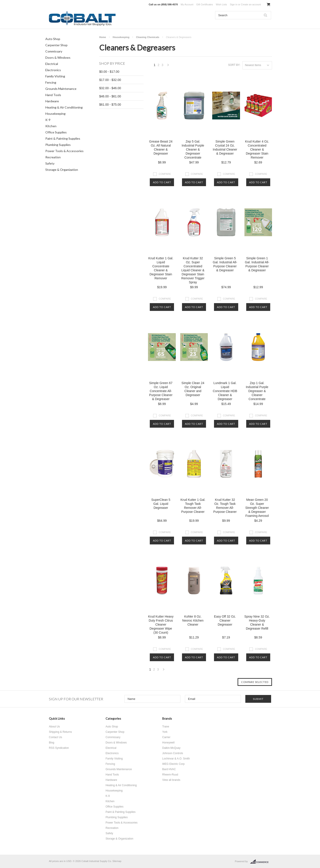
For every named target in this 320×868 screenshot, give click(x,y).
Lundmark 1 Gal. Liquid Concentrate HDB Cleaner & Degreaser (225, 391)
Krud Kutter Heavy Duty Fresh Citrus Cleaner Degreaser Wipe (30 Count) (161, 624)
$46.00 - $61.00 (110, 96)
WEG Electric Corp (173, 764)
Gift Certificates (205, 4)
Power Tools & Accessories (64, 151)
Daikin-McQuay (171, 748)
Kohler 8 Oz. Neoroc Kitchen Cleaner (193, 620)
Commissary (54, 51)
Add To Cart (162, 182)
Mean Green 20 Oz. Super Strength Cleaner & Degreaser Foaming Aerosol (257, 508)
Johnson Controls (173, 753)
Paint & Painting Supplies (63, 138)
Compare (165, 174)
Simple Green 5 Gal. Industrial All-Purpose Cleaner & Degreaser (225, 264)
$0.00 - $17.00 (109, 72)
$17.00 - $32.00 (110, 80)
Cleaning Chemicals (148, 37)
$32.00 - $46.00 (110, 88)
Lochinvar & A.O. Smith (176, 759)
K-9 (48, 120)
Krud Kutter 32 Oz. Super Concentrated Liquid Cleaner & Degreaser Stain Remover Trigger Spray (193, 270)
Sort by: (234, 65)
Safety (50, 163)
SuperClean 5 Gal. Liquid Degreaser (161, 504)
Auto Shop (53, 39)
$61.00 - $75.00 (110, 105)
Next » (168, 66)
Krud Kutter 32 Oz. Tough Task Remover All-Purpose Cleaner (225, 506)
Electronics (53, 70)
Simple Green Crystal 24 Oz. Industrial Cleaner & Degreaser (225, 147)
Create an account (251, 4)
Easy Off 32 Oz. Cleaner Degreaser (225, 620)
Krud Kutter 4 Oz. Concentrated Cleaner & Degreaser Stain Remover (257, 149)
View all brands (171, 780)
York (165, 732)
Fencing (51, 82)
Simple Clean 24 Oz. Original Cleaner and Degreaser (193, 389)
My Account (187, 4)
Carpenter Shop (56, 45)
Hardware (52, 101)
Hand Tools (53, 95)
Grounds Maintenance (61, 89)
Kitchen (51, 126)
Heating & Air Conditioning (64, 107)
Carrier (166, 737)
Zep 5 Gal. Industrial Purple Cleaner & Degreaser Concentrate (193, 149)
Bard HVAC (169, 769)
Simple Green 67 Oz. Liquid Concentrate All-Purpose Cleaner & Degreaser (161, 391)
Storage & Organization (62, 170)
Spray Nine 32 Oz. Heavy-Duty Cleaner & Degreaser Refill (257, 622)
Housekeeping (55, 114)
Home (103, 37)
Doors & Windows (58, 57)
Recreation (53, 157)
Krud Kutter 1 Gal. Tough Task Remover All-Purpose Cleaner (193, 506)
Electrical (52, 64)
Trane (166, 727)
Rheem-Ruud (170, 775)
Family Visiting (55, 76)
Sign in (234, 4)
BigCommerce (261, 862)
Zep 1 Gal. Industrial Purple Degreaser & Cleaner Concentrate (257, 391)
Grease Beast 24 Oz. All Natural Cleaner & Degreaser (161, 147)
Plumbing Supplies (58, 145)
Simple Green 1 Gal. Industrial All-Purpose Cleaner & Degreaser (257, 264)
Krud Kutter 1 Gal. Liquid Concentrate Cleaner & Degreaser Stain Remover (161, 268)
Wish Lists (221, 4)
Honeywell (168, 743)
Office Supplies (56, 132)
